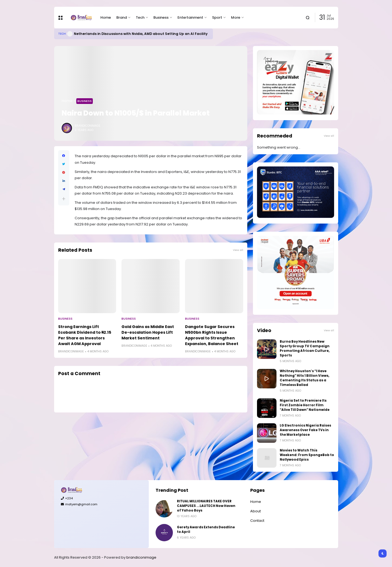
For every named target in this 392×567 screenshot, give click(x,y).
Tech (140, 17)
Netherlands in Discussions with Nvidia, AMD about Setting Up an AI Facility (141, 34)
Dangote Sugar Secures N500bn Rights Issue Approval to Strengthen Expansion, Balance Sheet (212, 335)
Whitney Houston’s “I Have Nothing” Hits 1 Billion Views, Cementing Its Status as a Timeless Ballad (304, 378)
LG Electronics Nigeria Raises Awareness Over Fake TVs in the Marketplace (305, 430)
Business (161, 17)
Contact (257, 521)
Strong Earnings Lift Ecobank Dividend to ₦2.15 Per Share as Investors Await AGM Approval (85, 335)
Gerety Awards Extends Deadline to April (206, 530)
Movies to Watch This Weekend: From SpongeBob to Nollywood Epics (307, 455)
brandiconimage (141, 557)
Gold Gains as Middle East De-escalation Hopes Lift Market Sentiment (148, 332)
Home (106, 17)
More (236, 17)
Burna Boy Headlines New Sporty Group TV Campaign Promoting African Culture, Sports (305, 348)
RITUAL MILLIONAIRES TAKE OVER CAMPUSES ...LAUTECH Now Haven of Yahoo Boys (206, 506)
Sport (217, 17)
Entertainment (190, 17)
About (256, 511)
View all (238, 250)
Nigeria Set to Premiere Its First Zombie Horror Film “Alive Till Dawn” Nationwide (305, 405)
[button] (64, 199)
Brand (122, 17)
